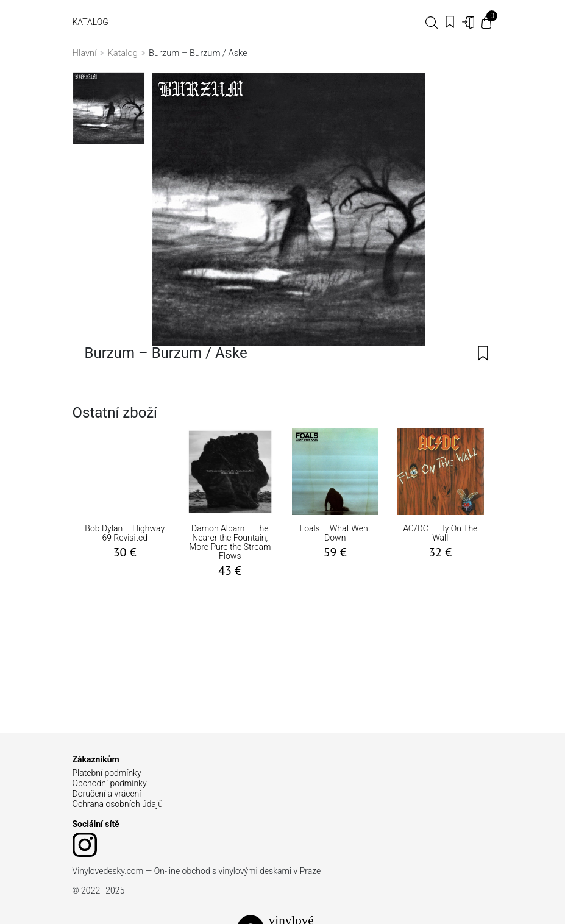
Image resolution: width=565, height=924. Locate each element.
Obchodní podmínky (110, 783)
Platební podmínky (107, 773)
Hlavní (85, 53)
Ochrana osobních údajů (118, 804)
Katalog (91, 22)
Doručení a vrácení (107, 794)
